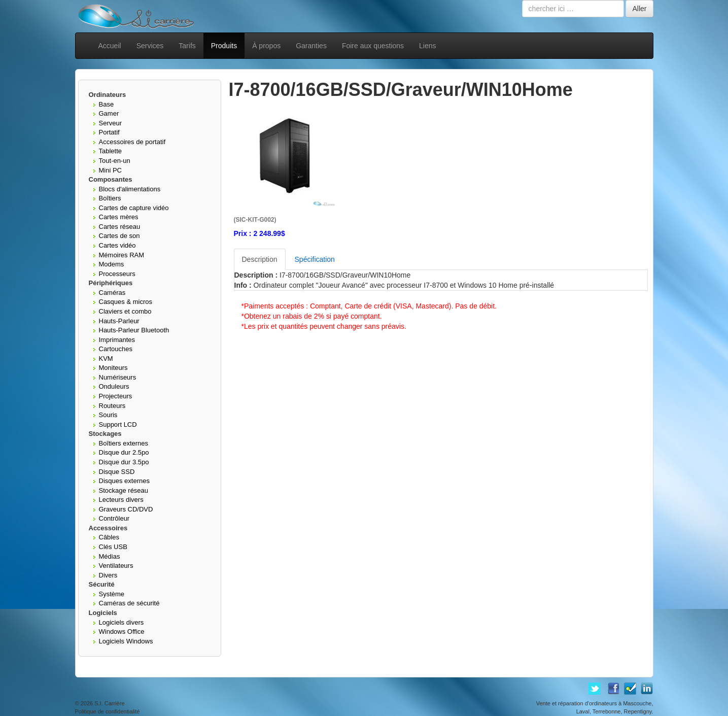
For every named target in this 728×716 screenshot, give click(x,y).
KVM (106, 359)
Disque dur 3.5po (124, 462)
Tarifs (187, 46)
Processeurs (117, 274)
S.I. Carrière (109, 703)
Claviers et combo (125, 311)
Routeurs (112, 406)
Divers (108, 575)
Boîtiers (110, 198)
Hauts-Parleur (119, 321)
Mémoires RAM (122, 255)
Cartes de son (119, 236)
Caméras (112, 293)
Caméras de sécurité (129, 603)
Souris (108, 415)
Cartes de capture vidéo (134, 208)
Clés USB (113, 547)
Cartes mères (119, 217)
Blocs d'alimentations (130, 189)
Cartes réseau (120, 227)
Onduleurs (114, 386)
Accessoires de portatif (132, 142)
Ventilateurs (116, 566)
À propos (266, 46)
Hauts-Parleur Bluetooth (134, 330)
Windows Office (122, 632)
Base (107, 104)
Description (260, 259)
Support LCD (118, 424)
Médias (110, 556)
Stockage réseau (124, 490)
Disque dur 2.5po (124, 452)
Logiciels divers (122, 622)
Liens (427, 46)
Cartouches (116, 349)
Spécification (315, 259)
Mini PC (111, 170)
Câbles (109, 537)
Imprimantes (117, 340)
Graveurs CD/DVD (126, 509)
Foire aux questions (373, 46)
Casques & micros (126, 302)
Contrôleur (114, 518)
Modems (112, 264)
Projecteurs (116, 396)
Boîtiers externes (124, 443)
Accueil (110, 46)
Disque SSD (117, 472)
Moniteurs (113, 368)
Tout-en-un (115, 161)
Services (150, 46)
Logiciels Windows (126, 641)
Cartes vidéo (117, 245)
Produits (224, 46)
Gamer (109, 113)
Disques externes (124, 481)
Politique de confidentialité (108, 711)
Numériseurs (118, 377)
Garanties (311, 46)
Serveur (111, 123)
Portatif (109, 132)
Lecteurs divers (121, 500)
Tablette (111, 151)
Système (112, 594)
